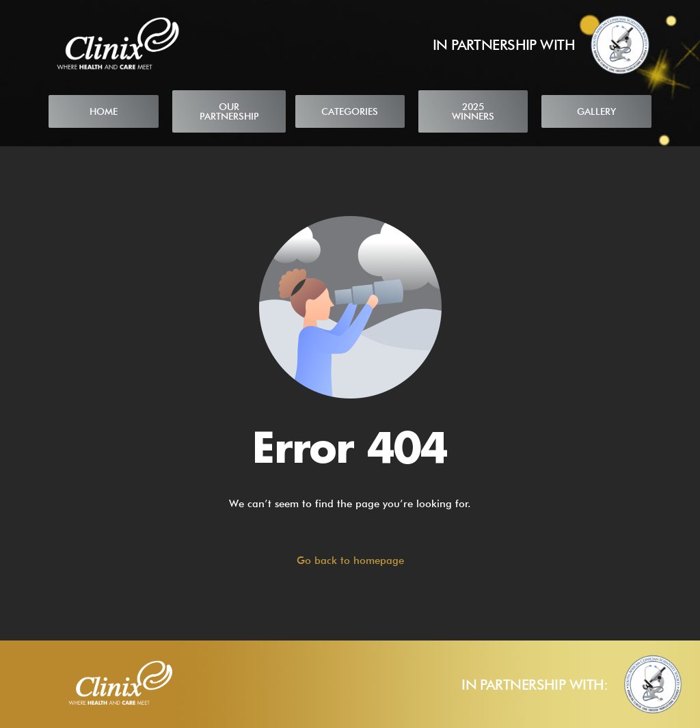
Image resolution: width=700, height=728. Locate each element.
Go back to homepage (350, 561)
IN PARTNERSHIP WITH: (535, 685)
